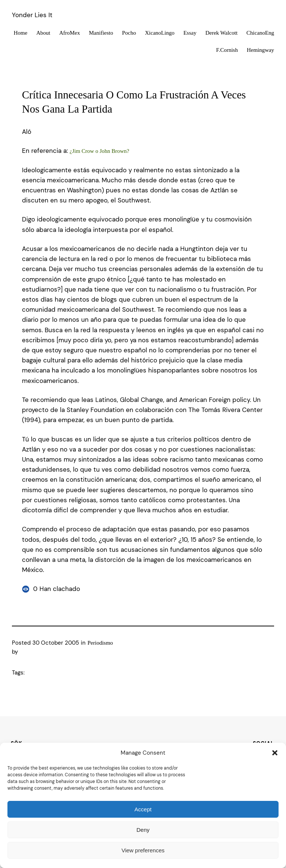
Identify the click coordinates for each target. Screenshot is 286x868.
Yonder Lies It (32, 15)
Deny (143, 830)
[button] (275, 753)
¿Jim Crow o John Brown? (99, 151)
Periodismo (100, 643)
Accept (143, 809)
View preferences (143, 850)
